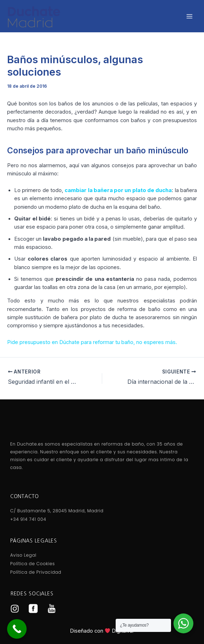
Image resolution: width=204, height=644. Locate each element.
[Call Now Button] (17, 629)
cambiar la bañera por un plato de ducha (118, 190)
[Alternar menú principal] (189, 16)
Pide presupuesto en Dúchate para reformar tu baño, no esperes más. (92, 342)
